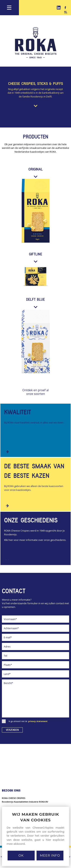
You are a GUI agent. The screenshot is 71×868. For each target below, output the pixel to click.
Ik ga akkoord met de (25, 721)
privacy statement (38, 721)
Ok (21, 855)
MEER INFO (50, 855)
